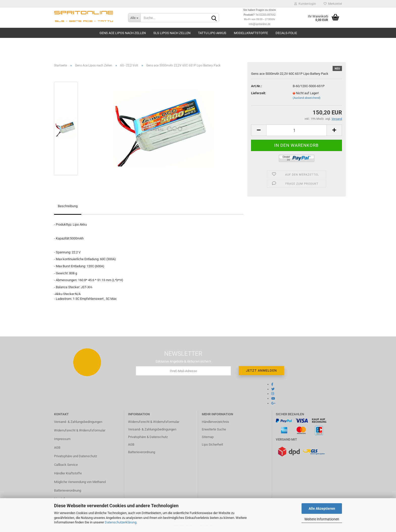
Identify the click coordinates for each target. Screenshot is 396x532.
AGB (57, 448)
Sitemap (208, 437)
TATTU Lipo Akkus (212, 33)
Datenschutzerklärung (121, 522)
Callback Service (66, 465)
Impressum (62, 439)
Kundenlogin (305, 4)
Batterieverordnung (68, 490)
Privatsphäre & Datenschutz (148, 437)
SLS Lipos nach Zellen (172, 33)
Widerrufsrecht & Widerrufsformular (80, 430)
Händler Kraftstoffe (68, 473)
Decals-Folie (286, 33)
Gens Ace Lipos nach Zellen (123, 33)
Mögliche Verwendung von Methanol (80, 482)
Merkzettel (333, 4)
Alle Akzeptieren (322, 509)
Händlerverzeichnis (215, 422)
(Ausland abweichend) (307, 98)
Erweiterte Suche (214, 429)
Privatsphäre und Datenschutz (76, 456)
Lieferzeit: (258, 93)
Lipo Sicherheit (212, 444)
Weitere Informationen (322, 519)
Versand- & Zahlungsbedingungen (78, 422)
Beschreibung (68, 206)
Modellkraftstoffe (251, 33)
